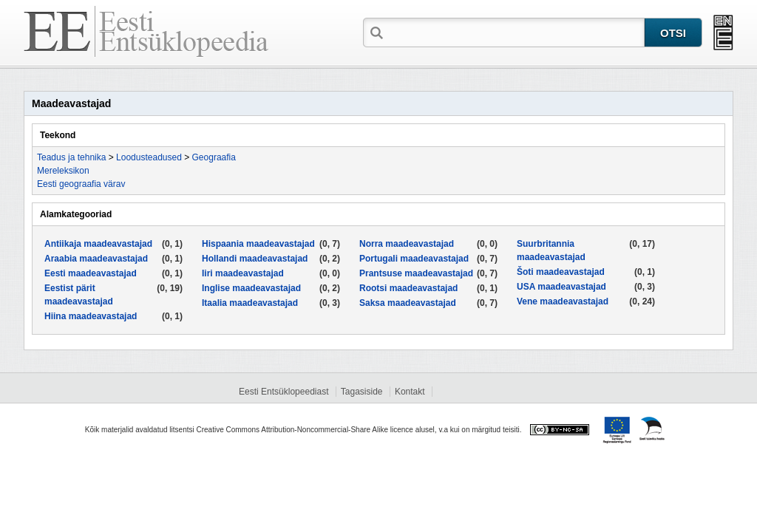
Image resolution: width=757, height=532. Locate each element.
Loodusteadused (149, 157)
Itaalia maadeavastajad (250, 303)
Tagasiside (362, 392)
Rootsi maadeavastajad (408, 288)
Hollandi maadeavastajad (255, 259)
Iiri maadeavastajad (243, 273)
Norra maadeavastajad (407, 244)
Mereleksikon (63, 171)
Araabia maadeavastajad (96, 259)
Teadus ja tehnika (71, 157)
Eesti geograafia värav (81, 184)
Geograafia (214, 157)
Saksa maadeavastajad (408, 303)
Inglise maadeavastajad (251, 288)
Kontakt (410, 392)
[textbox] (515, 32)
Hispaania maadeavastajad (258, 244)
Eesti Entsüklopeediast (284, 392)
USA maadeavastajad (561, 287)
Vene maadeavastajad (563, 301)
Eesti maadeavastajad (91, 273)
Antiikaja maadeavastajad (98, 244)
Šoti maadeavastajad (561, 272)
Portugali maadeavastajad (414, 259)
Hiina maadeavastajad (91, 316)
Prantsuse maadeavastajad (416, 273)
